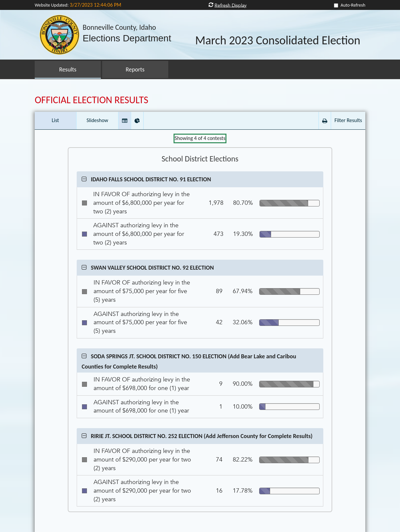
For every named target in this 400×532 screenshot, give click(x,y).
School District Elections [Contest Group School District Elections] (200, 159)
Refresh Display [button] (231, 5)
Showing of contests (200, 138)
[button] (125, 121)
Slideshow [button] (98, 120)
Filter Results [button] (348, 120)
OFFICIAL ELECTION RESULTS (92, 100)
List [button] (56, 120)
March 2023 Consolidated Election (278, 41)
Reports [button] (135, 69)
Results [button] (68, 69)
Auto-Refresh (353, 5)
